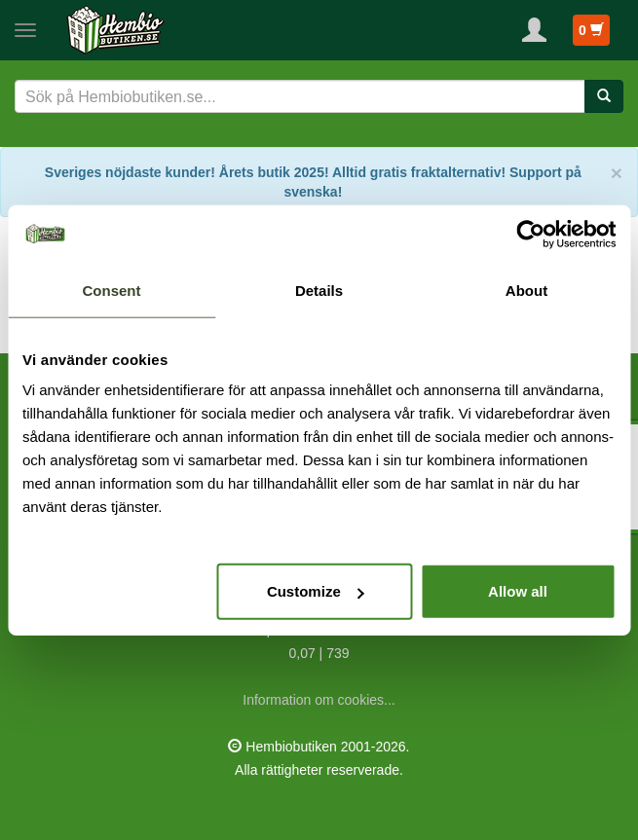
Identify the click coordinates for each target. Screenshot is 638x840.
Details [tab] (319, 290)
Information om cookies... (319, 700)
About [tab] (526, 290)
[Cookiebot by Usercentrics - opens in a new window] (530, 234)
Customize (316, 591)
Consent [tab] (112, 290)
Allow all (518, 591)
